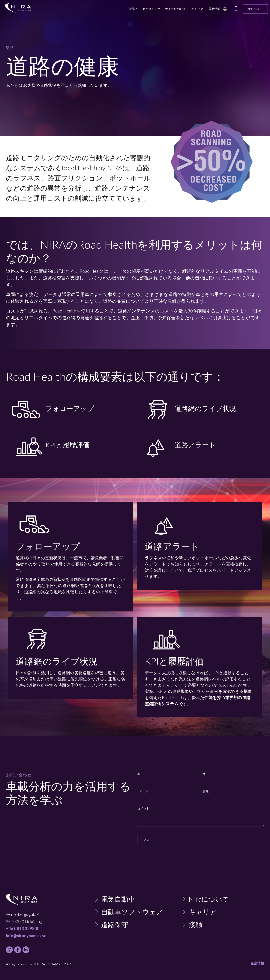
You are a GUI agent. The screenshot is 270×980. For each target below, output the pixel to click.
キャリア (197, 9)
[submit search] (236, 9)
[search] (236, 9)
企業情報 (257, 963)
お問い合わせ (255, 9)
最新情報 (214, 9)
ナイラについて (175, 9)
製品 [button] (132, 9)
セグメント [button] (150, 9)
